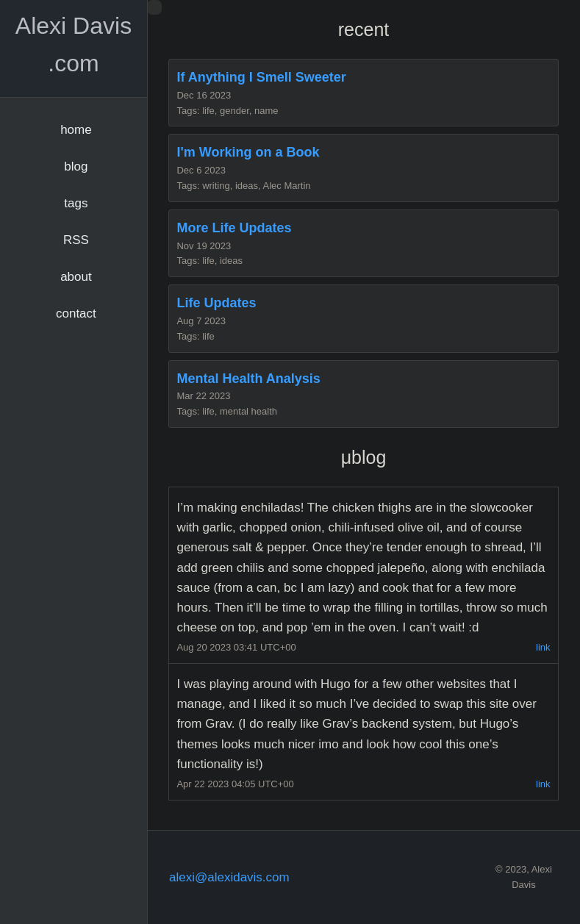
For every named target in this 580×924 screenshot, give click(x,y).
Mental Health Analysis (248, 379)
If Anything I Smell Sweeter (261, 77)
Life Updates (216, 303)
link (543, 647)
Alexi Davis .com (74, 44)
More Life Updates (234, 228)
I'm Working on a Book (248, 152)
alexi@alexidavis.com (229, 877)
